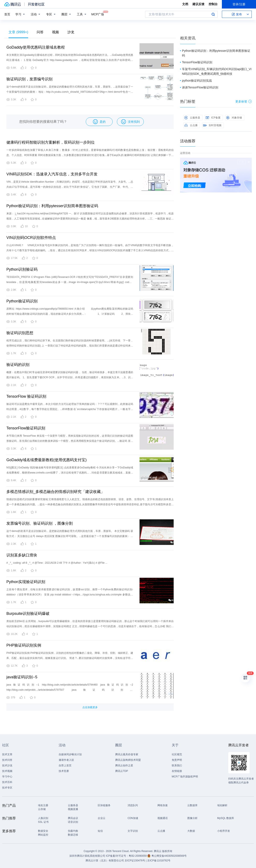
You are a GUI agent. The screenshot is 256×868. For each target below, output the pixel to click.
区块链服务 (104, 805)
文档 (185, 4)
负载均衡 (73, 831)
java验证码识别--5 (22, 677)
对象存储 (234, 118)
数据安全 (43, 831)
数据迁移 (73, 835)
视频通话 (163, 818)
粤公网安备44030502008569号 (169, 856)
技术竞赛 (64, 771)
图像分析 (192, 818)
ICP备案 (213, 118)
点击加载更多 (90, 707)
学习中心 (7, 777)
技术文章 (7, 754)
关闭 (249, 162)
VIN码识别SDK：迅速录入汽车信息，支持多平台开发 (52, 174)
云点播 (191, 125)
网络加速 (163, 805)
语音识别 (73, 822)
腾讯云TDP (122, 771)
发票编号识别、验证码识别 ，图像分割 (40, 523)
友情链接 (177, 771)
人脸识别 (43, 818)
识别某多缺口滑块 (22, 555)
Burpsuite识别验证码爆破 (28, 614)
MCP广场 (98, 14)
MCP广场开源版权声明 (185, 777)
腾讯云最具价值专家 (127, 754)
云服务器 (192, 118)
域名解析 (222, 805)
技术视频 (7, 771)
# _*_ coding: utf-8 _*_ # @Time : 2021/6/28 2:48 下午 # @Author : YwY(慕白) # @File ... (57, 563)
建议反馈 (198, 4)
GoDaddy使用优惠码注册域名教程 (36, 47)
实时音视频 (212, 125)
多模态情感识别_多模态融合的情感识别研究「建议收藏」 (55, 492)
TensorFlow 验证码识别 (26, 396)
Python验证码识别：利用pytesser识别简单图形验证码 (52, 206)
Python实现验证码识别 (26, 582)
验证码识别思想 (20, 333)
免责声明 (177, 760)
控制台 (213, 4)
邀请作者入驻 (66, 760)
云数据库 (192, 805)
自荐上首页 (65, 765)
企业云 (102, 818)
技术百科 (7, 782)
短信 (100, 831)
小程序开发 (224, 831)
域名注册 (43, 805)
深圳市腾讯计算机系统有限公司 (87, 856)
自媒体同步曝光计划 (70, 754)
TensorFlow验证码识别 (26, 428)
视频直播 (73, 809)
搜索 (213, 14)
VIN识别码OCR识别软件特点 (31, 238)
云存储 (42, 809)
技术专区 (7, 788)
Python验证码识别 (22, 301)
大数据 (191, 831)
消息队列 (133, 805)
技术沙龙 (7, 765)
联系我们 (177, 765)
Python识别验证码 (22, 269)
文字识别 (133, 831)
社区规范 (177, 754)
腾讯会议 (73, 818)
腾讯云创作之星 (124, 765)
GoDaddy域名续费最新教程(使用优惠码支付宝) (47, 460)
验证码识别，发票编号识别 (29, 79)
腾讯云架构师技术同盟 (128, 760)
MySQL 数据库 (226, 818)
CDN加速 (133, 818)
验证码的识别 (18, 365)
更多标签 (244, 101)
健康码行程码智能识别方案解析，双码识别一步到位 (51, 142)
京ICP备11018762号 (159, 861)
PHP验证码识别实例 (24, 645)
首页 (7, 14)
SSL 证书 (43, 822)
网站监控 (43, 835)
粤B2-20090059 (138, 856)
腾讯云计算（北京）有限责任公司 (105, 861)
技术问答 (7, 760)
